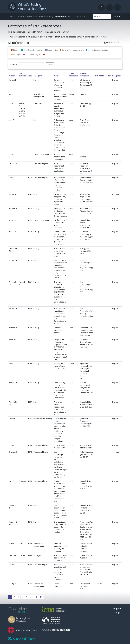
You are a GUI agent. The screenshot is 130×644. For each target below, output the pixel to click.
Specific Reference (85, 75)
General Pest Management (73, 50)
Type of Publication (73, 75)
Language (117, 76)
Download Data (112, 43)
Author (12, 76)
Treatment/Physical (34, 55)
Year (30, 76)
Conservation (52, 50)
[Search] (102, 17)
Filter (50, 65)
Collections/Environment (33, 50)
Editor (108, 76)
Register (117, 609)
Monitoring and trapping (98, 50)
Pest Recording (46, 16)
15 (41, 597)
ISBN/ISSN (99, 76)
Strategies (17, 55)
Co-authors (22, 75)
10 (36, 597)
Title (56, 76)
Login (119, 613)
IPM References (63, 16)
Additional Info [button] (79, 16)
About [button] (12, 16)
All (46, 55)
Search (117, 16)
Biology (16, 50)
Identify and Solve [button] (27, 16)
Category (38, 76)
